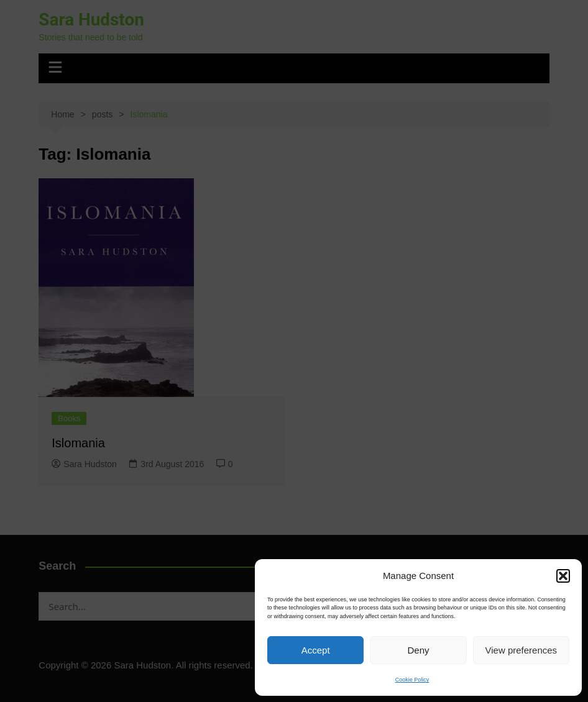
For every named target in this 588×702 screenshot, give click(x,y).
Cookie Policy (412, 680)
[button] (563, 576)
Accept (316, 650)
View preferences (521, 650)
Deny (418, 650)
